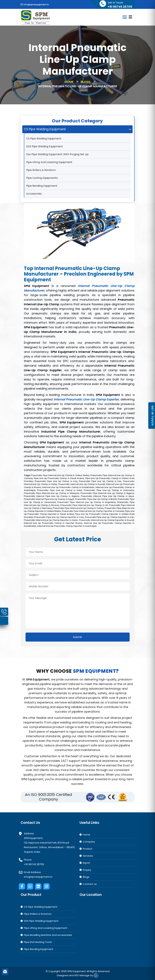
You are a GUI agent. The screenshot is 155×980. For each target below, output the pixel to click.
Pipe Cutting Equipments (42, 178)
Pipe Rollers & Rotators (41, 170)
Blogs (86, 82)
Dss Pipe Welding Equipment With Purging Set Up (57, 154)
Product (88, 849)
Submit (77, 637)
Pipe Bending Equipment (42, 186)
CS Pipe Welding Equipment (44, 139)
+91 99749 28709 (34, 864)
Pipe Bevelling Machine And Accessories (48, 935)
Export (87, 863)
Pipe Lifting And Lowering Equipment (49, 162)
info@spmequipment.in (35, 5)
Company (89, 842)
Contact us (90, 884)
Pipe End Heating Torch (38, 942)
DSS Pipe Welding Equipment (45, 146)
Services (88, 856)
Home (69, 82)
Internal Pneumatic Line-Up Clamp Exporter (86, 399)
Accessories (34, 194)
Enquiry (87, 870)
